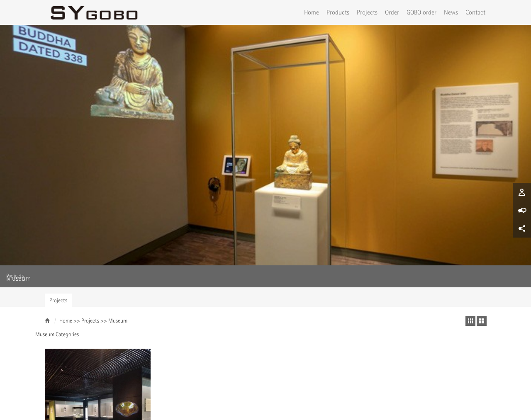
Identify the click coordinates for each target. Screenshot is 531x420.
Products (338, 12)
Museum (118, 182)
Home (312, 12)
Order (392, 12)
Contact (475, 12)
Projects (367, 12)
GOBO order (421, 12)
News (451, 12)
